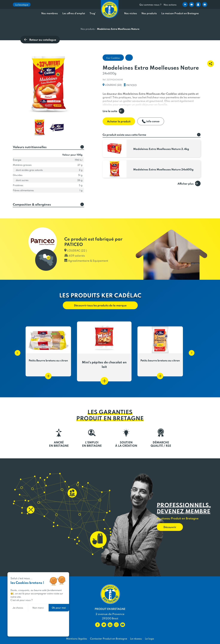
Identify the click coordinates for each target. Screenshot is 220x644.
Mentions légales (77, 638)
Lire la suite (113, 111)
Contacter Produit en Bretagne (109, 638)
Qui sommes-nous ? (150, 5)
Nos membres (50, 13)
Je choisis (18, 608)
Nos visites (131, 13)
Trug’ (93, 13)
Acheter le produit (119, 121)
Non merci (38, 608)
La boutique (22, 5)
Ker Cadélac (113, 58)
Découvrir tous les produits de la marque (100, 305)
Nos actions (170, 5)
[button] (16, 351)
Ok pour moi (59, 608)
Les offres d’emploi (74, 13)
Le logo (149, 638)
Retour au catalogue (40, 40)
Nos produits (149, 13)
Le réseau (136, 638)
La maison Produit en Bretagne (180, 13)
